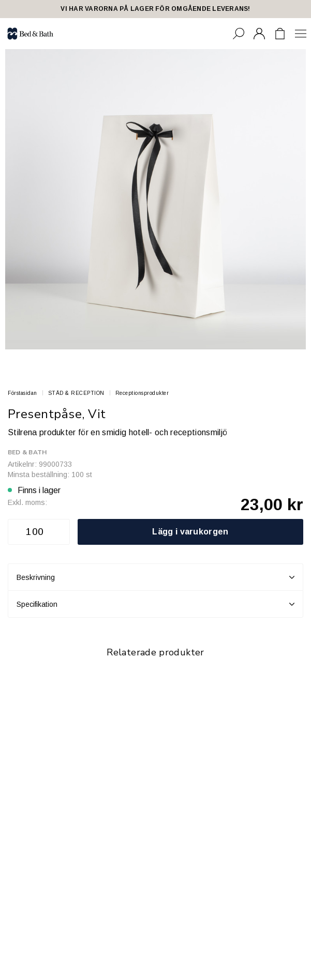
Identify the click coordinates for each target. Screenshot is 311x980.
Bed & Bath (27, 452)
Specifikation (155, 604)
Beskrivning (155, 577)
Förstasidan (23, 393)
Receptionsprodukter (142, 393)
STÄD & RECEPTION (76, 393)
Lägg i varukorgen (190, 532)
